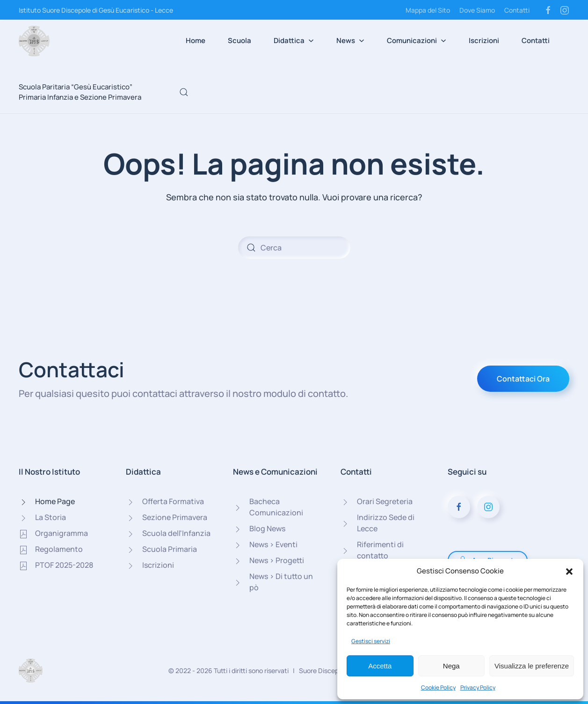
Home (196, 40)
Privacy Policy (478, 687)
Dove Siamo (477, 10)
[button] (569, 571)
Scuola (240, 40)
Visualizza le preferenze (532, 666)
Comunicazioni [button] (417, 40)
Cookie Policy (438, 687)
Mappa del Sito (428, 10)
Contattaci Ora (523, 379)
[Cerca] (294, 248)
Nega (451, 666)
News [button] (350, 40)
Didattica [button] (294, 40)
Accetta (380, 666)
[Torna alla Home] (34, 41)
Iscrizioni (484, 40)
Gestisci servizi (371, 641)
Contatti (517, 10)
